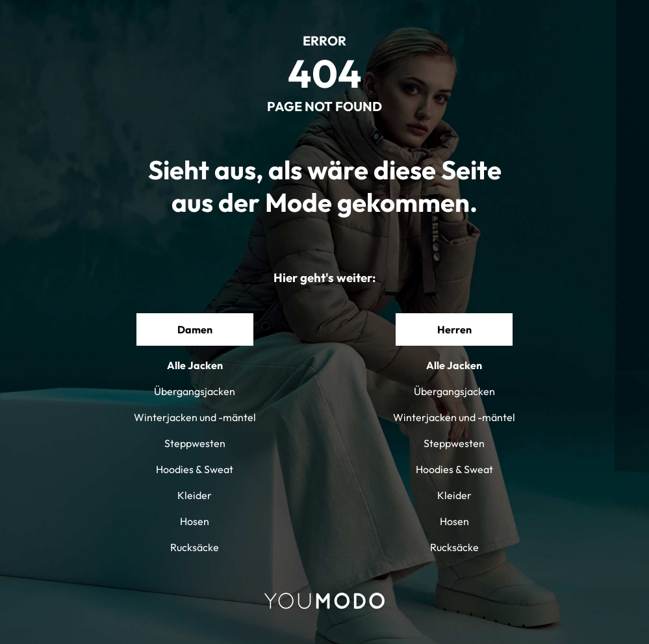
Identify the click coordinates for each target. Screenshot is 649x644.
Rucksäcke (195, 547)
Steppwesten (195, 443)
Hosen (195, 521)
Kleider (195, 495)
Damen (195, 329)
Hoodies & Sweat (195, 469)
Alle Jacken (195, 365)
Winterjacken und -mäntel (195, 417)
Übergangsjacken (195, 391)
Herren (454, 329)
